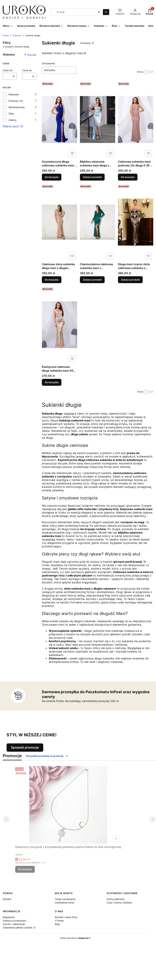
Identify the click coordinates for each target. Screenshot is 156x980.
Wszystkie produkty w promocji (47, 756)
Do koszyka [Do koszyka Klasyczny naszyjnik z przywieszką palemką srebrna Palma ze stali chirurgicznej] (25, 869)
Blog (57, 924)
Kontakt (7, 899)
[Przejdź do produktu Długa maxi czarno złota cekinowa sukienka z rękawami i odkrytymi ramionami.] (136, 222)
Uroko (6, 35)
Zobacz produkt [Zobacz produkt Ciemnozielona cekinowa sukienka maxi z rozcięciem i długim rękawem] (92, 280)
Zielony (13, 120)
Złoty (11, 114)
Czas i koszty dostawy (120, 902)
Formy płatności (116, 899)
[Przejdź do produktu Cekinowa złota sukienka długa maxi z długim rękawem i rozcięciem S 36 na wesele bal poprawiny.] (59, 222)
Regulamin (9, 917)
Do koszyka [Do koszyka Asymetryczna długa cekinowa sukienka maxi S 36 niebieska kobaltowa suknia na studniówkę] (52, 177)
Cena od (8, 70)
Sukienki (17, 35)
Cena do (27, 70)
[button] (106, 12)
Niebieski (14, 94)
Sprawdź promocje (25, 747)
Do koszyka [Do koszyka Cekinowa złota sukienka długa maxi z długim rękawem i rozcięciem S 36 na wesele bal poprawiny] (52, 280)
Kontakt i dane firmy (66, 917)
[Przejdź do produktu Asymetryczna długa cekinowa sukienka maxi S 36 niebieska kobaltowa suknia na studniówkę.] (59, 120)
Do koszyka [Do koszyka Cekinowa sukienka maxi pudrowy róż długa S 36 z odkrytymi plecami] (128, 177)
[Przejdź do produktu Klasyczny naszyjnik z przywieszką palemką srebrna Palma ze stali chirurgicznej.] (68, 805)
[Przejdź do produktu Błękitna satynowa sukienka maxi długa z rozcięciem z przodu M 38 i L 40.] (98, 120)
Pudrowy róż (16, 101)
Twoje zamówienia (65, 899)
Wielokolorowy (17, 107)
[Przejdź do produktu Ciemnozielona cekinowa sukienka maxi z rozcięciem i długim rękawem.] (98, 222)
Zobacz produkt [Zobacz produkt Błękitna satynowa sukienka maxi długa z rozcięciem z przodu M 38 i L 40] (92, 177)
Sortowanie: (49, 63)
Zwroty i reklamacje (14, 924)
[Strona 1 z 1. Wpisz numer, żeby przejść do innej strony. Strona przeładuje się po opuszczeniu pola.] (147, 72)
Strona (140, 72)
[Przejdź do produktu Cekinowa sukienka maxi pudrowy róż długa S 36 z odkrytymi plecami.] (136, 120)
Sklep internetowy (74, 938)
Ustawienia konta (65, 902)
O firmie (59, 921)
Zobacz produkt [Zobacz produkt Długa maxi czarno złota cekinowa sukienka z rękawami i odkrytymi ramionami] (130, 280)
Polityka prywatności (15, 921)
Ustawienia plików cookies (18, 927)
